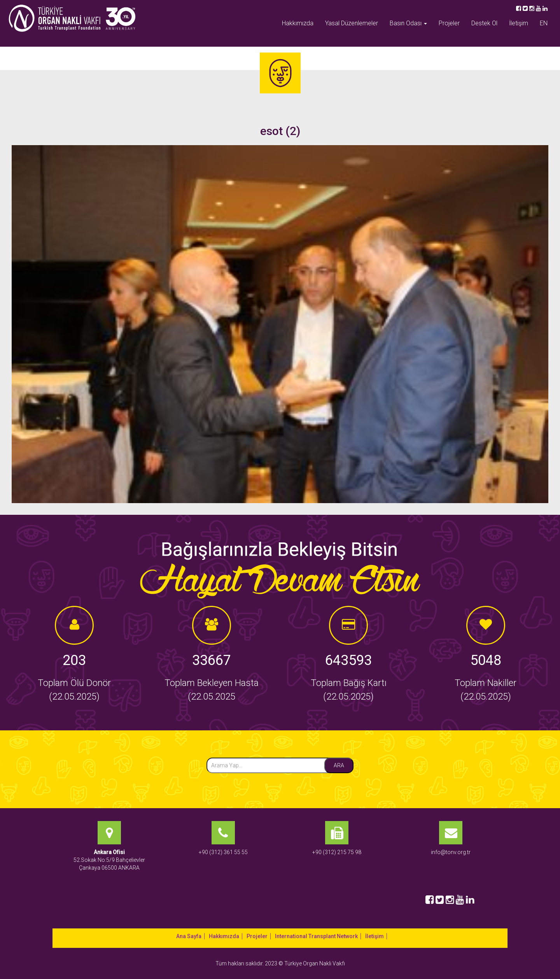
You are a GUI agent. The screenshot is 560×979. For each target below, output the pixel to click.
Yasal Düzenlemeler (352, 23)
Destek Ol (484, 23)
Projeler (449, 23)
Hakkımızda (298, 23)
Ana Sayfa (189, 936)
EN (544, 23)
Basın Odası (408, 23)
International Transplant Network (316, 936)
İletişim (519, 23)
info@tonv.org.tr (451, 852)
